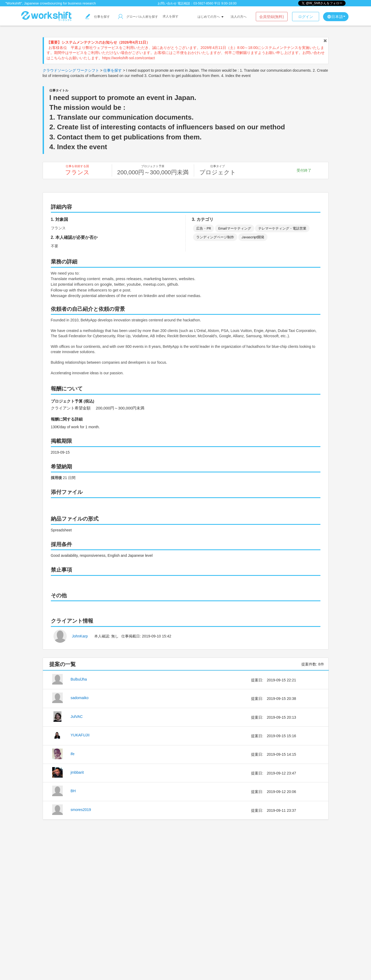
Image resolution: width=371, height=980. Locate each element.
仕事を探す (98, 17)
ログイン (306, 17)
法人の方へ (239, 17)
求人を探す (171, 16)
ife (73, 754)
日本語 (336, 17)
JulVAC (77, 717)
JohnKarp (80, 636)
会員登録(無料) (272, 17)
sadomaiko (80, 698)
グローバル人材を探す (138, 17)
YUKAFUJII (80, 735)
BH (73, 791)
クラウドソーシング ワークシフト (71, 70)
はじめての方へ (210, 17)
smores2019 (81, 810)
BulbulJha (79, 679)
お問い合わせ (167, 3)
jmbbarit (77, 772)
